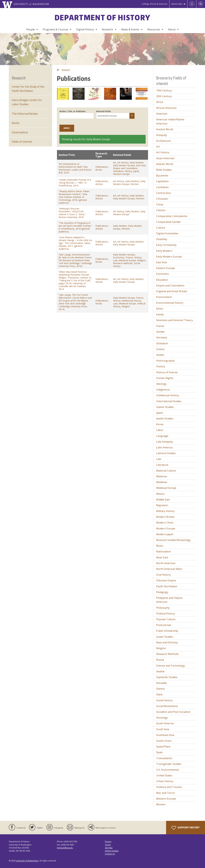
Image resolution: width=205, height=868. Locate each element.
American (162, 114)
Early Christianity (166, 245)
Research (107, 29)
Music (160, 546)
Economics (119, 257)
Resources (154, 29)
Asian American (165, 158)
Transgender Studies (169, 764)
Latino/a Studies (166, 453)
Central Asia (163, 193)
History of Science (167, 372)
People (31, 29)
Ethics (160, 309)
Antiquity (162, 135)
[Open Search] (201, 4)
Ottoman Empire (166, 580)
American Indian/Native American (170, 121)
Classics (161, 210)
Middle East (163, 500)
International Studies (169, 401)
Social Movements (167, 706)
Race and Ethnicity (167, 642)
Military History (165, 511)
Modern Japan (165, 534)
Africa (160, 102)
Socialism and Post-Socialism (173, 712)
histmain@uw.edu (65, 848)
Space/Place (163, 747)
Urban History (165, 781)
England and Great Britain (172, 291)
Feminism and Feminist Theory (174, 320)
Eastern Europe (166, 268)
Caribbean (162, 187)
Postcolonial (164, 625)
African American (166, 108)
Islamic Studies (165, 407)
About (172, 29)
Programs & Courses (55, 29)
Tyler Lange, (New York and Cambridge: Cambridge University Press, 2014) (75, 302)
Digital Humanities (167, 233)
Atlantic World (165, 164)
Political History (166, 614)
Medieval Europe (127, 260)
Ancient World (165, 129)
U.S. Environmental (167, 770)
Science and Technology (171, 666)
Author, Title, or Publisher (73, 111)
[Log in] (192, 4)
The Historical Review (25, 114)
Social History (164, 700)
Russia (160, 660)
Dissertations (20, 132)
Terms (108, 845)
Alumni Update (112, 851)
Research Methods (123, 263)
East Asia (141, 165)
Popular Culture (166, 619)
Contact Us (110, 854)
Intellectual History (131, 301)
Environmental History (170, 303)
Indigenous (163, 390)
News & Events (130, 29)
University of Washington (27, 861)
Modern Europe (166, 528)
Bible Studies (164, 170)
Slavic (159, 694)
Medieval (162, 482)
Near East (162, 557)
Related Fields (104, 111)
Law (115, 260)
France (129, 257)
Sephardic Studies (167, 677)
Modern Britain (165, 517)
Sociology (162, 718)
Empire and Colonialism (125, 168)
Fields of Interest (22, 142)
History (128, 171)
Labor (160, 430)
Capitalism (162, 181)
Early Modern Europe (124, 165)
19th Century (164, 90)
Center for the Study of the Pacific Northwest (28, 89)
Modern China (165, 523)
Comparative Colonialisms (172, 216)
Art (115, 162)
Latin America (164, 447)
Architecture (164, 141)
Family (160, 314)
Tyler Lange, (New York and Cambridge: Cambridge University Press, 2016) (75, 260)
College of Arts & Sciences (155, 4)
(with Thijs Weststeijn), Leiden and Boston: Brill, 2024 (75, 168)
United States (164, 775)
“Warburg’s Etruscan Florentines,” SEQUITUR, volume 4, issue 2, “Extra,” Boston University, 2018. (72, 213)
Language (162, 436)
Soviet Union (164, 741)
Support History (186, 828)
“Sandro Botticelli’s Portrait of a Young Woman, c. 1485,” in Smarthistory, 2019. (75, 183)
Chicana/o (162, 199)
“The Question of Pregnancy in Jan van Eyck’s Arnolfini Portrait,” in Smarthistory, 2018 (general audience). (75, 227)
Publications (102, 167)
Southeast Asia (165, 735)
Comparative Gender (169, 222)
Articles (99, 184)
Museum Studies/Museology (173, 540)
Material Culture (166, 471)
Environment (164, 297)
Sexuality (162, 683)
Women (135, 184)
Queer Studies (165, 637)
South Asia (163, 729)
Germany (162, 337)
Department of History (102, 17)
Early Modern (137, 162)
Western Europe (121, 174)
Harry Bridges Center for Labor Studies (27, 102)
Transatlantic (164, 758)
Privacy (108, 842)
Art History (123, 162)
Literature (162, 465)
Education (162, 280)
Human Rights (165, 378)
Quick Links (177, 4)
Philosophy (163, 608)
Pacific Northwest (167, 586)
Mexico (160, 494)
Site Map (109, 848)
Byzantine (162, 176)
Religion (141, 260)
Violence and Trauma (169, 787)
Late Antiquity (164, 442)
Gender (161, 332)
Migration (162, 505)
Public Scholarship (167, 631)
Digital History (85, 29)
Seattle (160, 671)
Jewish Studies (165, 418)
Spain (160, 752)
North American (166, 563)
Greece (160, 349)
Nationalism (163, 551)
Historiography (165, 361)
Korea (160, 424)
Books (99, 170)
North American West (169, 569)
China (160, 204)
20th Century (164, 96)
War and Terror (166, 793)
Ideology (161, 384)
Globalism (118, 171)
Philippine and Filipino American (169, 600)
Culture (161, 228)
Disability (162, 239)
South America (165, 723)
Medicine (162, 476)
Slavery (160, 689)
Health (160, 355)
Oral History (163, 575)
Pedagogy (162, 592)
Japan (136, 171)
